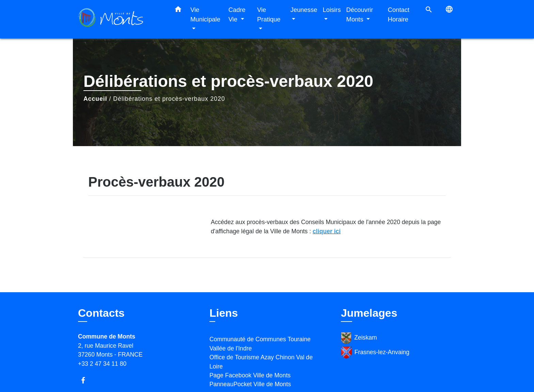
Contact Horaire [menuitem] (399, 14)
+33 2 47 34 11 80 (102, 364)
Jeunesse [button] (304, 10)
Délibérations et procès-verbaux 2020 (169, 99)
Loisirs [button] (332, 10)
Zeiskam (359, 338)
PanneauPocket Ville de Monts (250, 384)
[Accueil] (121, 19)
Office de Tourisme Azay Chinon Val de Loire (261, 362)
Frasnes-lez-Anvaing (375, 353)
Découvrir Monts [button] (360, 14)
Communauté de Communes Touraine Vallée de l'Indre (260, 344)
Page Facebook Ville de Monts (250, 375)
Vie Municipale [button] (205, 14)
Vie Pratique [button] (269, 14)
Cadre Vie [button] (237, 14)
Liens (224, 313)
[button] (178, 11)
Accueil (95, 99)
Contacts (101, 313)
